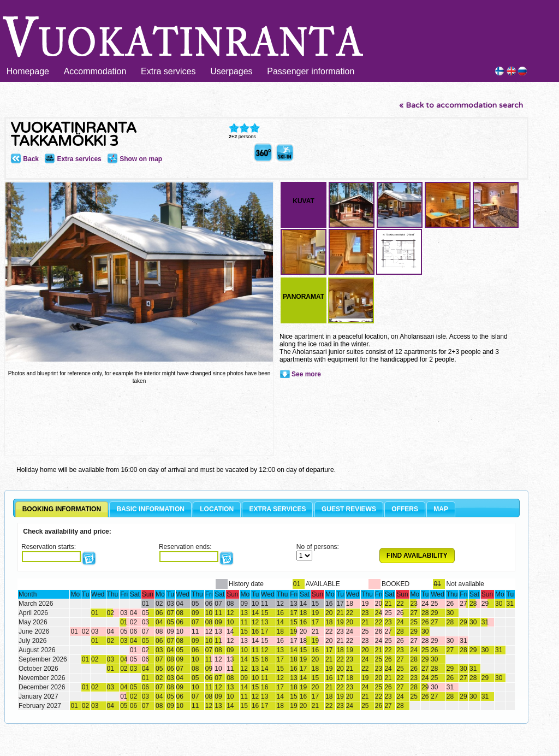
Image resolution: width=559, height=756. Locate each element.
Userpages (231, 71)
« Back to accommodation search (461, 105)
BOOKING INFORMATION (62, 509)
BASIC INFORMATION (150, 509)
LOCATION (217, 509)
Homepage (28, 71)
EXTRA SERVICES (277, 509)
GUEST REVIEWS (349, 509)
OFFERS (405, 509)
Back (25, 159)
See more (306, 374)
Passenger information (311, 71)
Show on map (135, 159)
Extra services (168, 71)
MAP (441, 509)
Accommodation (95, 71)
